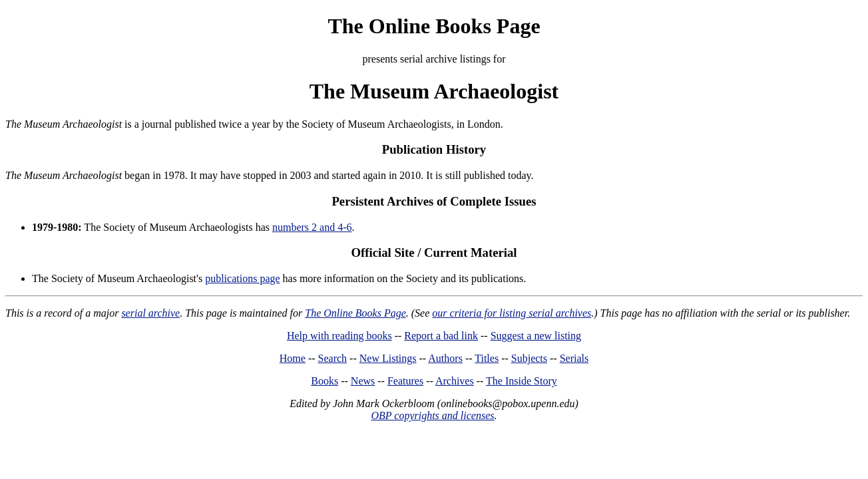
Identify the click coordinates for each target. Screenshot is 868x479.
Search (333, 358)
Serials (574, 358)
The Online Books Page (434, 26)
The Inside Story (522, 381)
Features (405, 381)
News (363, 381)
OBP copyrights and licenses (432, 415)
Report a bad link (441, 336)
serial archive (150, 313)
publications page (242, 278)
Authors (445, 358)
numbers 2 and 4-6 (312, 227)
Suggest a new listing (536, 336)
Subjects (529, 358)
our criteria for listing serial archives (512, 313)
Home (293, 358)
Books (325, 381)
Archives (455, 381)
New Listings (388, 358)
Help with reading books (339, 336)
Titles (487, 358)
